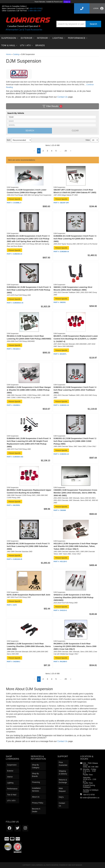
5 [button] (56, 679)
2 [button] (43, 679)
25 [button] (66, 679)
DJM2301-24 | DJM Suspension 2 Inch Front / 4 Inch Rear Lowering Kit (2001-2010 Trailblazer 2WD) (75, 390)
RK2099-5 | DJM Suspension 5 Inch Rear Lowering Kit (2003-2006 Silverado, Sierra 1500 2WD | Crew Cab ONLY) (75, 646)
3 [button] (47, 679)
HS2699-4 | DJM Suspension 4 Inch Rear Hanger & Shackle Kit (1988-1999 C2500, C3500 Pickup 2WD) (29, 390)
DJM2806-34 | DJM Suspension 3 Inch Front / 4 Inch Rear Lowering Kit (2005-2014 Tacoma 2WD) (75, 239)
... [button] (61, 679)
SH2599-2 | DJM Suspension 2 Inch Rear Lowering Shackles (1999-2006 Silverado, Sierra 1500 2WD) (29, 646)
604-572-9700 (89, 795)
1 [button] (39, 679)
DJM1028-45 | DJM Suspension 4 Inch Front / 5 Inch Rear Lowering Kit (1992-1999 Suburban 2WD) (28, 546)
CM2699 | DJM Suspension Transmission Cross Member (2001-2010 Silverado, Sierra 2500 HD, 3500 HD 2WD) (75, 493)
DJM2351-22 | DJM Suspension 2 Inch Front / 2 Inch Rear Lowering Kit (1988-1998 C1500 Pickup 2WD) (75, 441)
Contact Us (62, 741)
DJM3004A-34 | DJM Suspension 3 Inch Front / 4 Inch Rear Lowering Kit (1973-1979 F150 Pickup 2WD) (29, 290)
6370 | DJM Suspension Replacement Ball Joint (29, 595)
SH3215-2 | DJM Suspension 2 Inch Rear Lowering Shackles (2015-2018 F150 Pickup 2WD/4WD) (74, 597)
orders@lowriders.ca (91, 798)
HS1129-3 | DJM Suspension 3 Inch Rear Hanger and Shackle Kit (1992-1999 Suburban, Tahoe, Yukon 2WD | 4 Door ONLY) (76, 546)
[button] (34, 679)
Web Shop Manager (75, 865)
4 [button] (52, 679)
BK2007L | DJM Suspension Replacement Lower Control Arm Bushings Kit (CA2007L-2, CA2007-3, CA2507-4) (76, 339)
